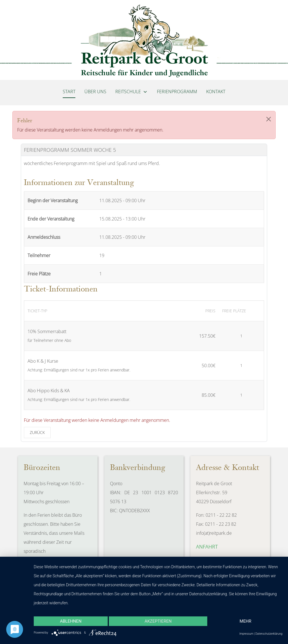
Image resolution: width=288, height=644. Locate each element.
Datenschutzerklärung (269, 634)
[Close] (269, 119)
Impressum (246, 634)
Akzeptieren (158, 621)
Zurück (37, 432)
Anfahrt (207, 547)
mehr (246, 621)
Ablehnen (71, 621)
